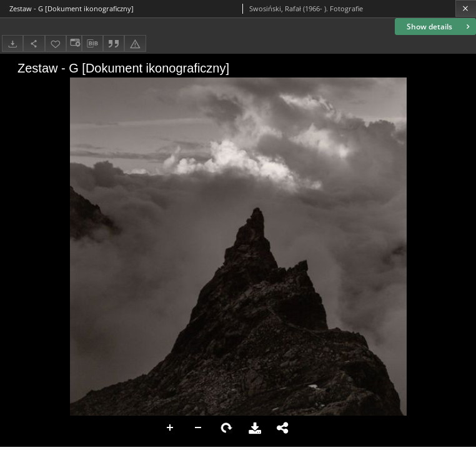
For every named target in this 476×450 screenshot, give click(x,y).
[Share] (34, 43)
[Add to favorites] (56, 43)
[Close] (466, 8)
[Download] (12, 43)
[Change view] (74, 43)
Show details (439, 27)
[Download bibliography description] (92, 44)
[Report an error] (135, 43)
